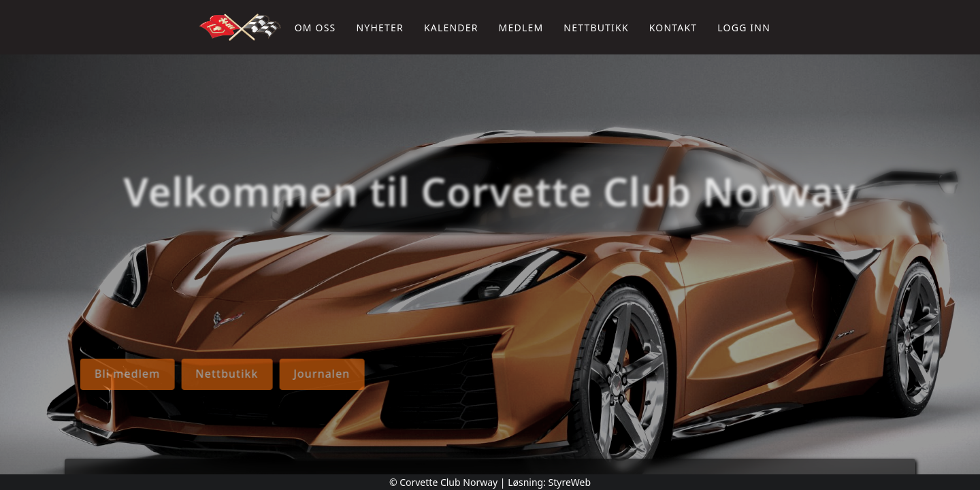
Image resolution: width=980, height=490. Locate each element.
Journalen (66, 374)
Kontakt (673, 28)
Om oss (315, 28)
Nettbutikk (596, 28)
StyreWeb (570, 482)
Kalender (451, 28)
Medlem (521, 28)
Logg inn (744, 28)
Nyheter (379, 28)
